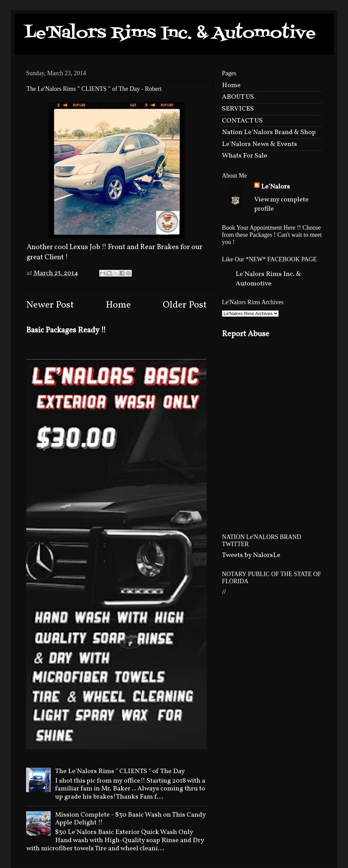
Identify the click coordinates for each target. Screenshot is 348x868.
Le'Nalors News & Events (259, 144)
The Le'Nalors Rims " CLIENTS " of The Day (120, 771)
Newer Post (50, 305)
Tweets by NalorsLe (251, 555)
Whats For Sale (245, 156)
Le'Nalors (275, 187)
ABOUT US (238, 97)
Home (118, 305)
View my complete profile (281, 204)
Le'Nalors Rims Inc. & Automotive (170, 34)
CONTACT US (242, 121)
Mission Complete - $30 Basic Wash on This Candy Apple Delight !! (130, 819)
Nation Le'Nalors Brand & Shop (269, 132)
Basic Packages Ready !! (66, 330)
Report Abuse (246, 334)
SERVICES (238, 109)
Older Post (185, 305)
